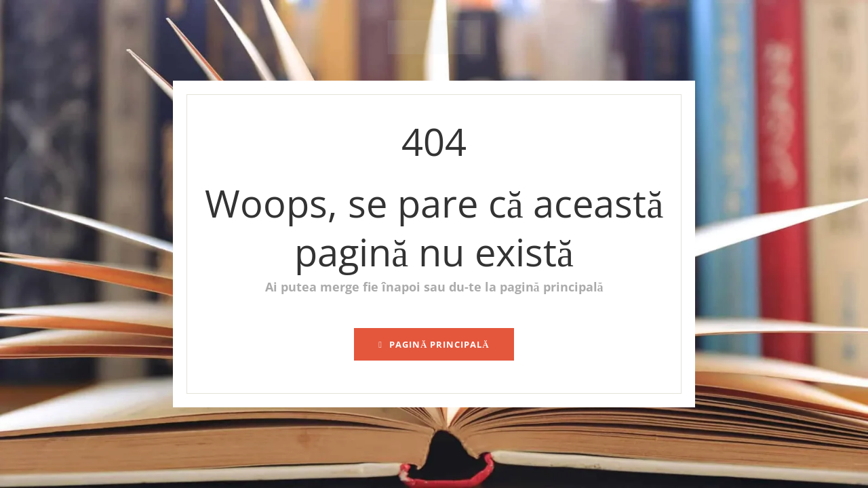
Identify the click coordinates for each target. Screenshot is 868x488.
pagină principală (434, 344)
